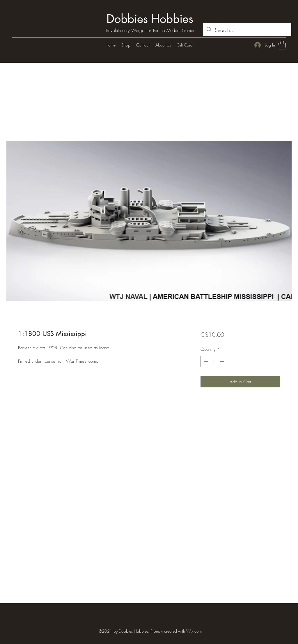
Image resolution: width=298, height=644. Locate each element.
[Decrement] (205, 361)
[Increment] (222, 361)
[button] (282, 45)
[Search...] (247, 30)
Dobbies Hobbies (150, 19)
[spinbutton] (214, 361)
